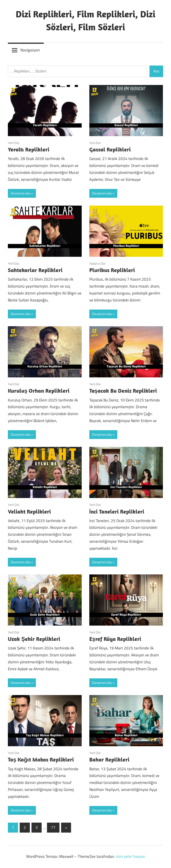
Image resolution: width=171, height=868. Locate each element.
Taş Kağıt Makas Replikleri (41, 759)
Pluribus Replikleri (112, 270)
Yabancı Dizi (97, 263)
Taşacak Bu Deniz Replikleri (123, 391)
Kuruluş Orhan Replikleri (39, 391)
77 (53, 827)
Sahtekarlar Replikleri (35, 270)
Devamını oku (21, 193)
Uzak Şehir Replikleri (34, 639)
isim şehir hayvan (131, 856)
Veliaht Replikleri (29, 511)
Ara (156, 71)
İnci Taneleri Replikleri (117, 511)
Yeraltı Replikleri (29, 149)
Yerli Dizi (14, 143)
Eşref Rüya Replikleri (115, 639)
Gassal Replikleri (110, 149)
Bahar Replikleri (109, 759)
